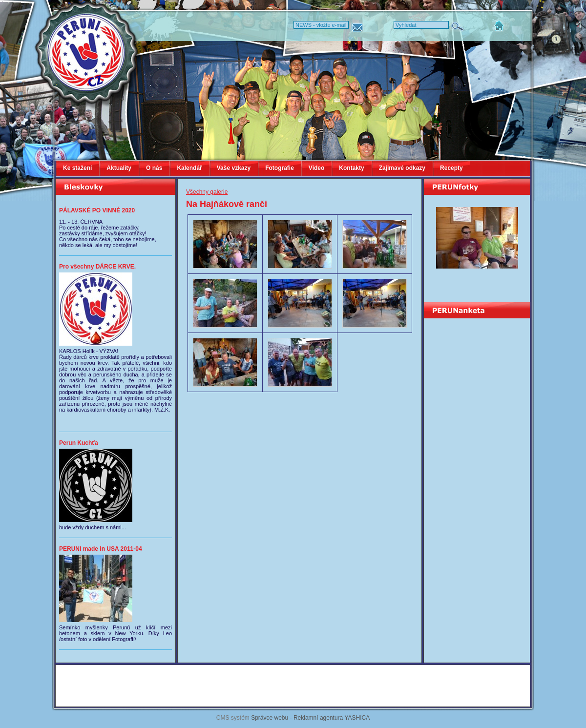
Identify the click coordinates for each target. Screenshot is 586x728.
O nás (154, 168)
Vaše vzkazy (234, 168)
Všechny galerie (207, 192)
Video (316, 168)
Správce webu (270, 718)
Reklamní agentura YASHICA (332, 718)
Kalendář (189, 168)
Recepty (451, 168)
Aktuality (119, 168)
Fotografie (280, 168)
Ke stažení (77, 168)
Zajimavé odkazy (402, 168)
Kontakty (351, 168)
